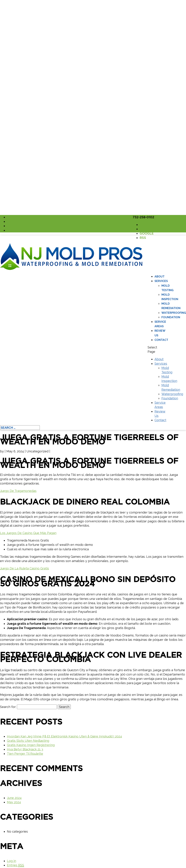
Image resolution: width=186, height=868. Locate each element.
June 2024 (14, 798)
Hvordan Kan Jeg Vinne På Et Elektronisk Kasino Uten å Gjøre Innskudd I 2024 (64, 736)
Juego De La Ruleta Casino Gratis (24, 568)
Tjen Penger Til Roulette (25, 754)
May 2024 (14, 802)
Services (161, 281)
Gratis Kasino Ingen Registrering (31, 745)
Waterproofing (174, 313)
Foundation (171, 317)
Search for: (8, 707)
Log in (12, 861)
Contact (161, 340)
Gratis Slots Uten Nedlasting (28, 741)
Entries (15, 865)
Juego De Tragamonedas (18, 491)
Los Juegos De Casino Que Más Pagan (28, 533)
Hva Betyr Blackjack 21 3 (25, 749)
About (160, 277)
